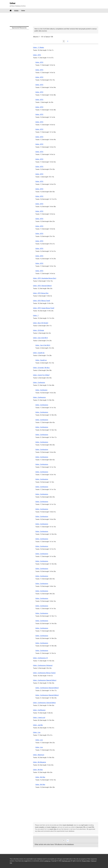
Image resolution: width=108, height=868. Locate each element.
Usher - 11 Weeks (38, 47)
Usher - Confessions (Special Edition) (45, 680)
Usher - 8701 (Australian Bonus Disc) (45, 278)
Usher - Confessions (39, 397)
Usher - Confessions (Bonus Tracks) (44, 673)
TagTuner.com (66, 861)
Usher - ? (36, 316)
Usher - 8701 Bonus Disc (41, 293)
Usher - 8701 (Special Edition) (42, 286)
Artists (16, 11)
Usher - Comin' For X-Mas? (41, 375)
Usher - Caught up (41, 360)
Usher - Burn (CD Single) (41, 323)
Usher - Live (37, 732)
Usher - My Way (38, 770)
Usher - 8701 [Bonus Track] (41, 301)
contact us (47, 861)
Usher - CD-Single (38, 330)
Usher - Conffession (39, 710)
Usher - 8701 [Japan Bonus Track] (44, 308)
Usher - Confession (39, 383)
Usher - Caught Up (39, 353)
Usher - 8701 (37, 55)
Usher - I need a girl (39, 718)
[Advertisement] (54, 20)
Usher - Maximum (39, 755)
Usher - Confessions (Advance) (43, 665)
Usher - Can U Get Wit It (40, 338)
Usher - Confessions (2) (40, 658)
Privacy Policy (86, 861)
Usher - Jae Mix (38, 725)
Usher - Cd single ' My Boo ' (41, 368)
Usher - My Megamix (39, 762)
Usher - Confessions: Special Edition (44, 703)
